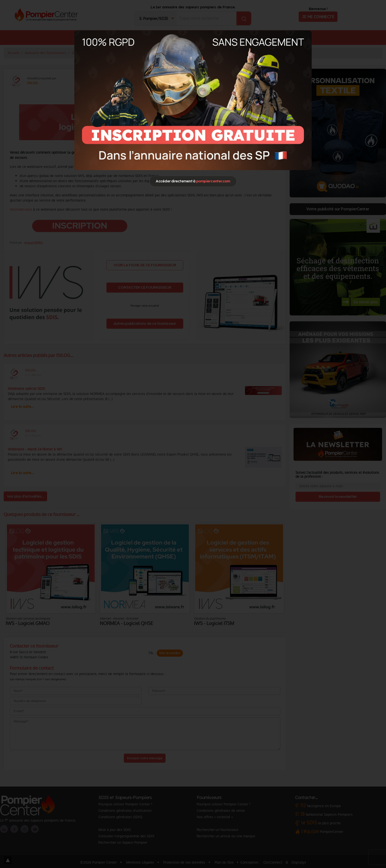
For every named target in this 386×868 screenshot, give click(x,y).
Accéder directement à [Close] (193, 181)
